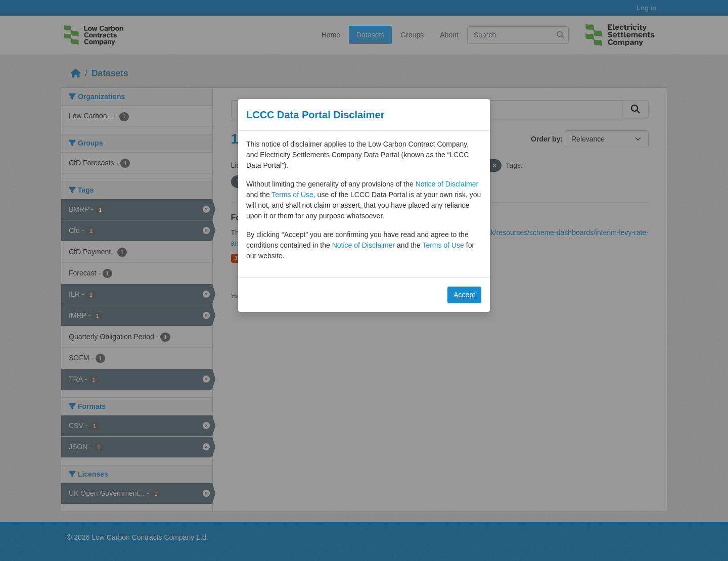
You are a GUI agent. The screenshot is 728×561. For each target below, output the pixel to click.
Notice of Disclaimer (447, 184)
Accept (464, 295)
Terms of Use (292, 195)
